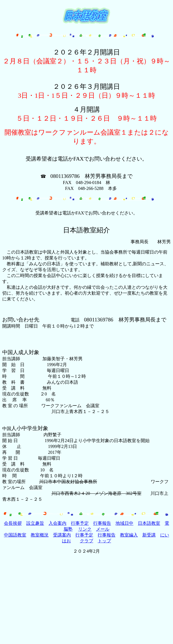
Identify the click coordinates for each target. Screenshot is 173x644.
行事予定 (80, 523)
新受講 (149, 535)
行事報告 (102, 523)
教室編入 (129, 535)
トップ (104, 541)
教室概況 (40, 535)
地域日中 (124, 523)
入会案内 (57, 523)
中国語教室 (15, 535)
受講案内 (62, 535)
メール (103, 529)
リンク (85, 529)
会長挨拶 (13, 523)
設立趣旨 (35, 523)
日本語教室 (149, 523)
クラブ (86, 541)
